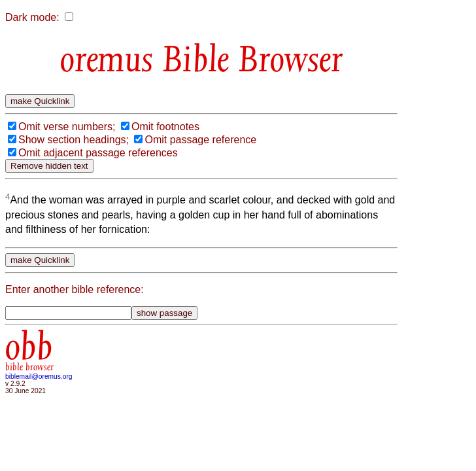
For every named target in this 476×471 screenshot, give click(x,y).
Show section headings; (74, 140)
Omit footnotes (165, 127)
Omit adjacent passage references (98, 153)
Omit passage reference (200, 140)
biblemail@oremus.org (39, 376)
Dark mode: (32, 17)
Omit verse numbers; (67, 127)
